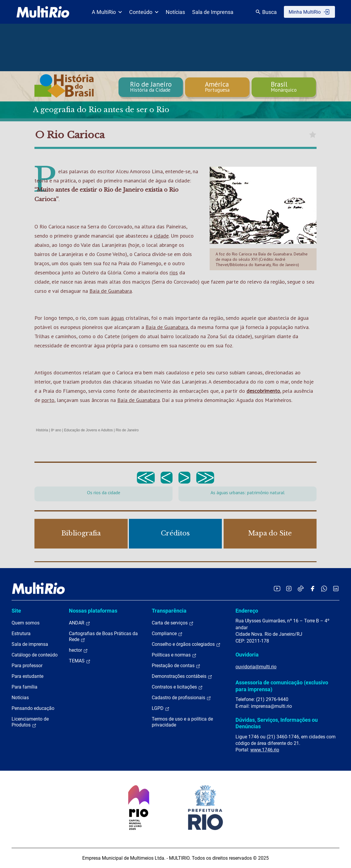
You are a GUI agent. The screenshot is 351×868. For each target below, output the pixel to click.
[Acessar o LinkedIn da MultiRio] (336, 588)
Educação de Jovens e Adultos (88, 430)
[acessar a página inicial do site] (43, 12)
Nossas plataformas (93, 611)
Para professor (27, 666)
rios (174, 272)
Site (16, 611)
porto (48, 400)
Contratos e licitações (177, 687)
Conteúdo (144, 12)
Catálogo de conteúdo (35, 655)
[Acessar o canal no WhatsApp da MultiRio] (324, 588)
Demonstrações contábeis (182, 676)
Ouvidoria (247, 655)
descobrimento (263, 391)
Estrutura (21, 633)
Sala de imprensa (30, 644)
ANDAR (80, 623)
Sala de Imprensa (213, 12)
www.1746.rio (265, 750)
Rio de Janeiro (127, 430)
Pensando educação (33, 708)
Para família (24, 687)
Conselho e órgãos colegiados (186, 644)
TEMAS (80, 661)
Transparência (169, 611)
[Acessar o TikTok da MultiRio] (301, 588)
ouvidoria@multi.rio (256, 667)
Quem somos (26, 623)
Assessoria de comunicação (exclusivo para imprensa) (282, 686)
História (42, 430)
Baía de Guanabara (111, 291)
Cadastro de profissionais (181, 698)
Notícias (175, 12)
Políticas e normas (174, 655)
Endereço (247, 611)
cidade (161, 236)
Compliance (167, 634)
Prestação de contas (176, 666)
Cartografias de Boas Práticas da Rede (103, 637)
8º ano (56, 430)
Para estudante (27, 676)
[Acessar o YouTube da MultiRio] (277, 588)
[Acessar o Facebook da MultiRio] (312, 588)
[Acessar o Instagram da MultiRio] (289, 588)
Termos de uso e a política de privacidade (182, 722)
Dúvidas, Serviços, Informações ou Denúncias (277, 723)
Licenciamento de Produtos (30, 722)
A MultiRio (107, 12)
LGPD (161, 708)
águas (117, 318)
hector (78, 650)
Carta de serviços (173, 623)
